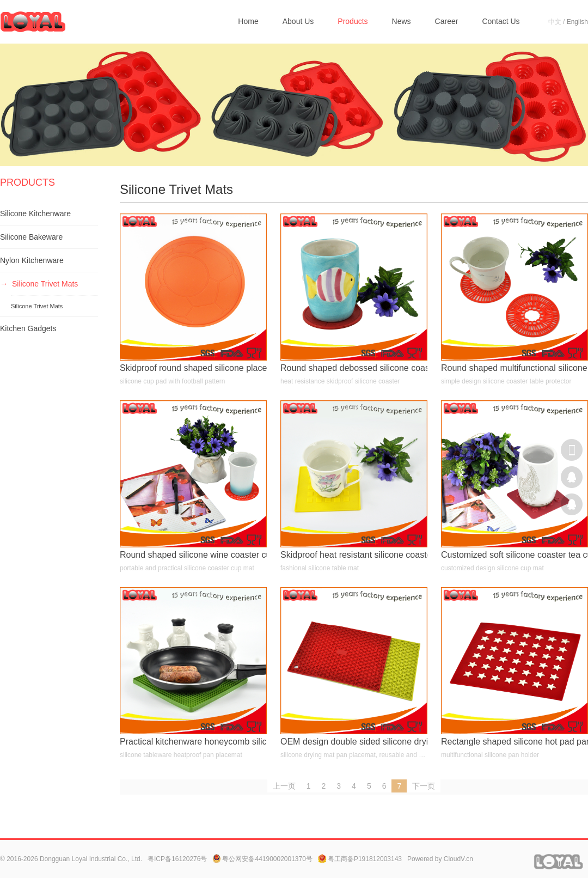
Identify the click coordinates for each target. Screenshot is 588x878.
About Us (298, 21)
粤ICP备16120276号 (177, 859)
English (577, 22)
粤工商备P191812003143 (360, 859)
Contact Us (501, 21)
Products (353, 21)
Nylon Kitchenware (32, 260)
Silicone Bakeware (31, 237)
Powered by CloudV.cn (440, 859)
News (402, 21)
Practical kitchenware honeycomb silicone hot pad (193, 742)
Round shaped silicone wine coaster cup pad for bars (193, 555)
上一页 (284, 786)
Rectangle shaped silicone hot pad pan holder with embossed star (514, 742)
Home (248, 21)
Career (447, 21)
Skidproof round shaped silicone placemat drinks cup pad (193, 368)
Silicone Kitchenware (35, 214)
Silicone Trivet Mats (45, 284)
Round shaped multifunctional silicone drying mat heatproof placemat (514, 368)
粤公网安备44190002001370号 (262, 859)
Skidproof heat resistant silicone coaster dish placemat (354, 555)
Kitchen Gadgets (28, 328)
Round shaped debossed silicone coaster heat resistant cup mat (354, 368)
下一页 (424, 786)
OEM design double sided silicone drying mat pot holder (354, 742)
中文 (555, 22)
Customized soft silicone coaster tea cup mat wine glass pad (514, 555)
